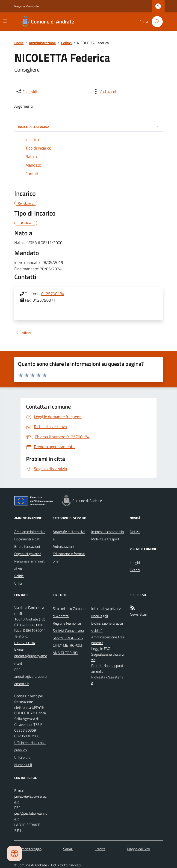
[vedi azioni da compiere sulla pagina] (104, 92)
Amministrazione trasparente (108, 640)
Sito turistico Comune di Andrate (69, 612)
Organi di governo (28, 554)
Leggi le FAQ (101, 649)
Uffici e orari (23, 757)
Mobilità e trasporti (106, 539)
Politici (66, 43)
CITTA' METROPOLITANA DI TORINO (68, 649)
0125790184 (53, 294)
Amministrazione (42, 43)
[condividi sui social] (26, 92)
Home (19, 43)
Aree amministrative (30, 532)
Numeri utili (23, 765)
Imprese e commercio (108, 532)
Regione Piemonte (27, 6)
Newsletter (138, 614)
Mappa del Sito (138, 849)
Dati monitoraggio (28, 849)
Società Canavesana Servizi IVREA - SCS (68, 634)
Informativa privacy (106, 608)
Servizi (68, 849)
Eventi (135, 570)
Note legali (100, 616)
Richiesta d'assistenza (107, 680)
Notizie (135, 532)
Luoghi (135, 562)
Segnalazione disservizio (108, 657)
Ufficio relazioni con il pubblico (30, 746)
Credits (100, 849)
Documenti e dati (27, 539)
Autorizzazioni (63, 546)
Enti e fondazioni (27, 546)
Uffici (18, 583)
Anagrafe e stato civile (69, 535)
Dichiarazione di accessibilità (107, 627)
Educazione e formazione (69, 557)
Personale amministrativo (30, 565)
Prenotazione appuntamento (107, 668)
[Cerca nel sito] (155, 22)
